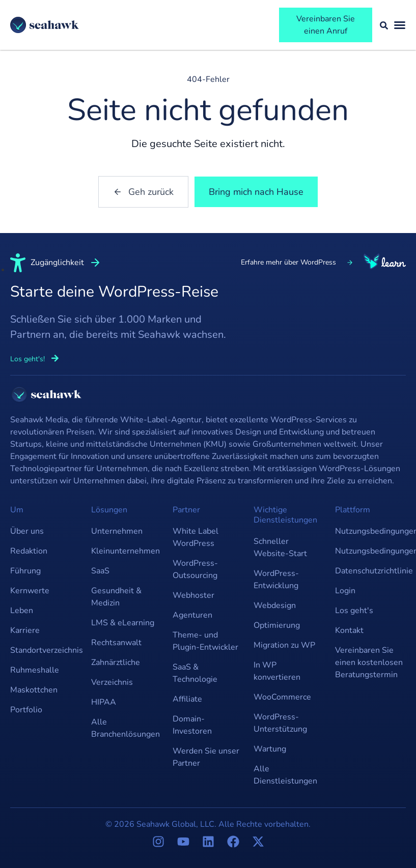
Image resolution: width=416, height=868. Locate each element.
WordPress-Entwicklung (276, 580)
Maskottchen (34, 690)
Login (345, 591)
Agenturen (192, 615)
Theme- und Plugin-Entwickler (205, 641)
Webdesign (275, 605)
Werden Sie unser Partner (206, 757)
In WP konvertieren (277, 671)
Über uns (27, 531)
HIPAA (104, 702)
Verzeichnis (112, 682)
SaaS (100, 571)
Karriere (25, 630)
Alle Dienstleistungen (285, 775)
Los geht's (354, 611)
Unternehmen (117, 531)
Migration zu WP (284, 645)
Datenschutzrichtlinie (370, 571)
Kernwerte (30, 591)
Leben (22, 611)
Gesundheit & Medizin (116, 597)
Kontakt (349, 630)
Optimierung (277, 625)
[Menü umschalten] (400, 25)
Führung (25, 571)
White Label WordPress (196, 537)
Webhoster (193, 595)
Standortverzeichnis (46, 650)
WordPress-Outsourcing (195, 569)
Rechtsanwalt (116, 643)
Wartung (270, 749)
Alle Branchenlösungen (126, 728)
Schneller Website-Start (280, 547)
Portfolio (26, 710)
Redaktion (29, 551)
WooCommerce (282, 697)
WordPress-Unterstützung (280, 723)
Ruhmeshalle (35, 670)
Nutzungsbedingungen (370, 531)
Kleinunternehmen (126, 551)
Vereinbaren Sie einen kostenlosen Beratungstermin (369, 662)
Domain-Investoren (192, 725)
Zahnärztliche (116, 662)
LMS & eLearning (123, 623)
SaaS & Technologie (195, 673)
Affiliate (187, 699)
